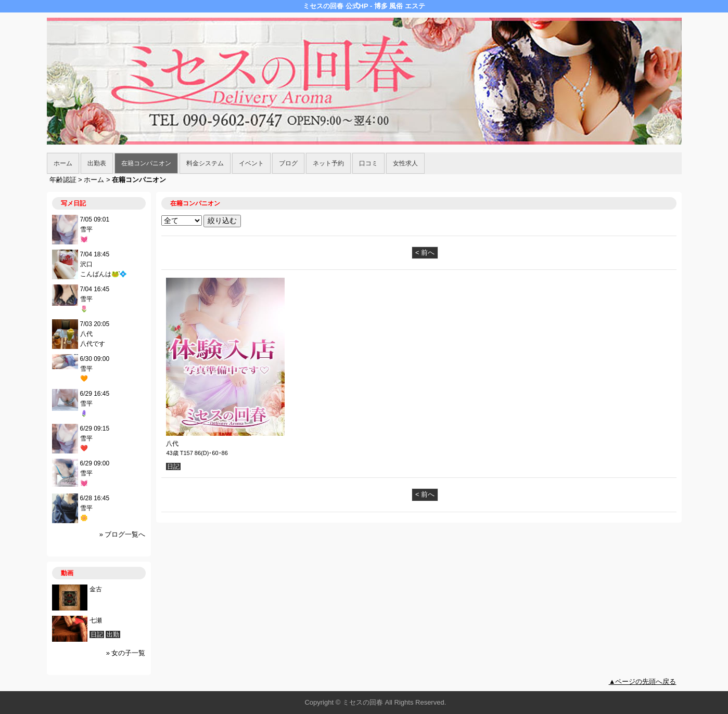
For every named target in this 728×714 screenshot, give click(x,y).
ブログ (288, 163)
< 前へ (425, 252)
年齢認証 (63, 180)
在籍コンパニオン (146, 163)
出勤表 (97, 163)
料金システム (205, 163)
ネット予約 (328, 163)
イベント (251, 163)
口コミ (368, 163)
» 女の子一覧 (126, 653)
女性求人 (405, 163)
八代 (172, 444)
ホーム (63, 163)
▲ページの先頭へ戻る (643, 681)
